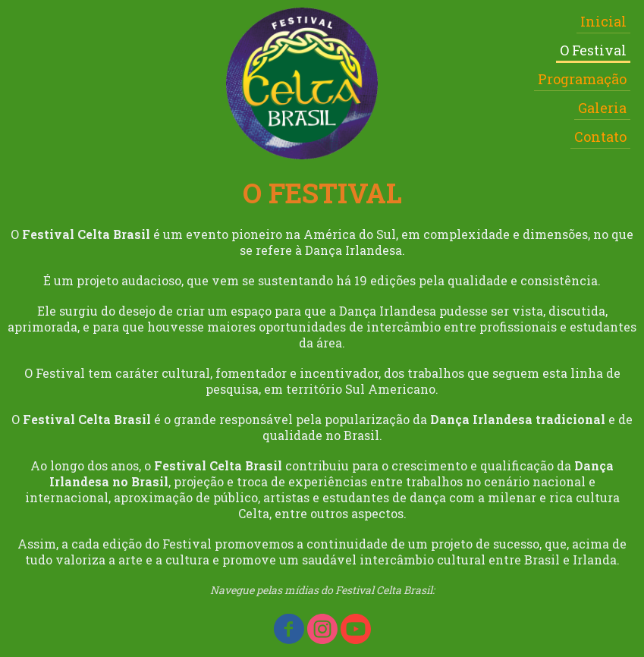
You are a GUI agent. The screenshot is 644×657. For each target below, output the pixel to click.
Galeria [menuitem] (602, 108)
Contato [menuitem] (600, 137)
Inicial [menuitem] (603, 21)
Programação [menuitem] (582, 79)
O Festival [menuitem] (593, 50)
